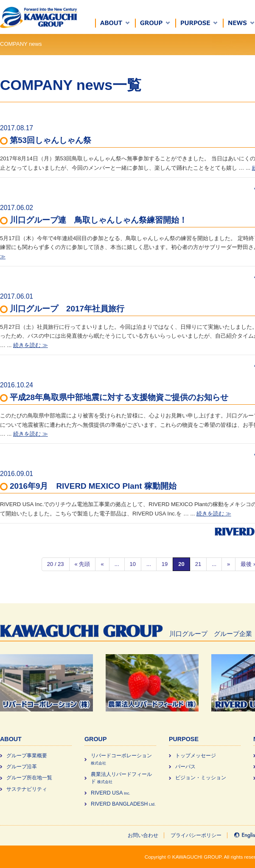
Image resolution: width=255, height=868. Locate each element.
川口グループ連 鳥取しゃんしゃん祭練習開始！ (98, 220)
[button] (115, 23)
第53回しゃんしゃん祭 (50, 140)
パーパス (185, 767)
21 (198, 564)
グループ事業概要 (27, 756)
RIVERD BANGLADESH (123, 804)
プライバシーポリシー (196, 835)
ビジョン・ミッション (201, 778)
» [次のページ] (228, 564)
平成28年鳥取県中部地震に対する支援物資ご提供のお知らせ (119, 397)
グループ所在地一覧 (29, 778)
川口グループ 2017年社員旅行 (67, 309)
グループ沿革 (22, 767)
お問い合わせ (143, 835)
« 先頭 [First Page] (83, 564)
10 (133, 564)
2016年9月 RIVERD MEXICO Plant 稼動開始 (93, 486)
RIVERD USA (111, 793)
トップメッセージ (196, 756)
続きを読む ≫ (31, 345)
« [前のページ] (102, 564)
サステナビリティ (27, 789)
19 (165, 564)
